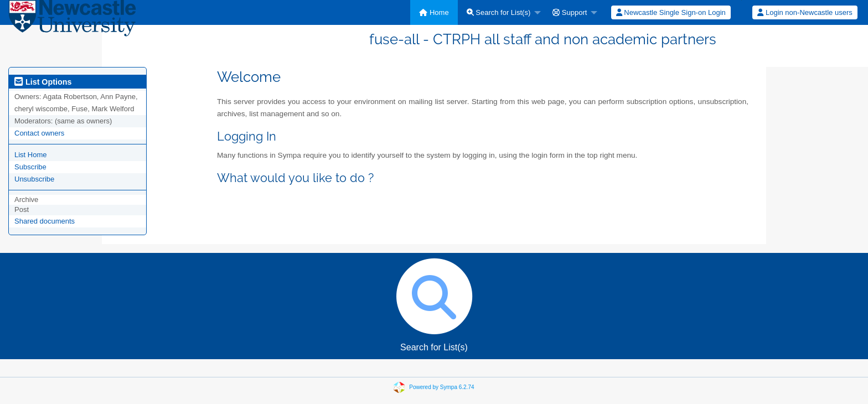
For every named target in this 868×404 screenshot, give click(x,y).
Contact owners (39, 133)
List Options (43, 82)
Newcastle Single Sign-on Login (671, 12)
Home (434, 12)
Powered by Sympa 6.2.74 (441, 387)
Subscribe (30, 167)
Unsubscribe (34, 179)
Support (570, 12)
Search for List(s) (499, 12)
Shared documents (45, 221)
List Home (31, 155)
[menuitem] (434, 12)
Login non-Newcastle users (805, 12)
